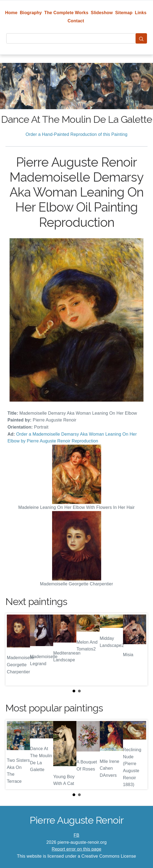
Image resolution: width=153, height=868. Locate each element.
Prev (14, 649)
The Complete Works (66, 13)
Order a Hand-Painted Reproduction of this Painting (77, 134)
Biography (31, 13)
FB (76, 835)
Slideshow (102, 13)
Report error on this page (77, 849)
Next (139, 649)
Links (141, 13)
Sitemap (124, 13)
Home (11, 13)
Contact (76, 21)
